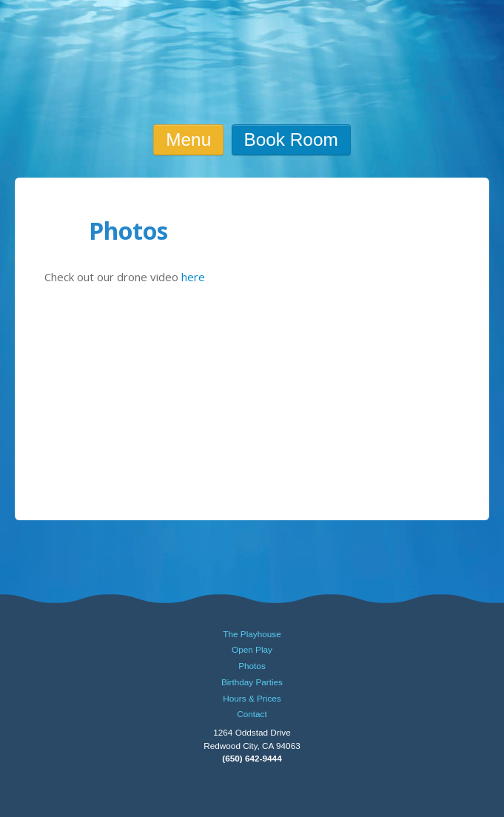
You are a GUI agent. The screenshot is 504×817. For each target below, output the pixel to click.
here (193, 277)
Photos (252, 666)
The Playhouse (252, 634)
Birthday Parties (252, 682)
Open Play (252, 650)
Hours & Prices (252, 699)
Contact (252, 714)
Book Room (291, 139)
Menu (188, 139)
